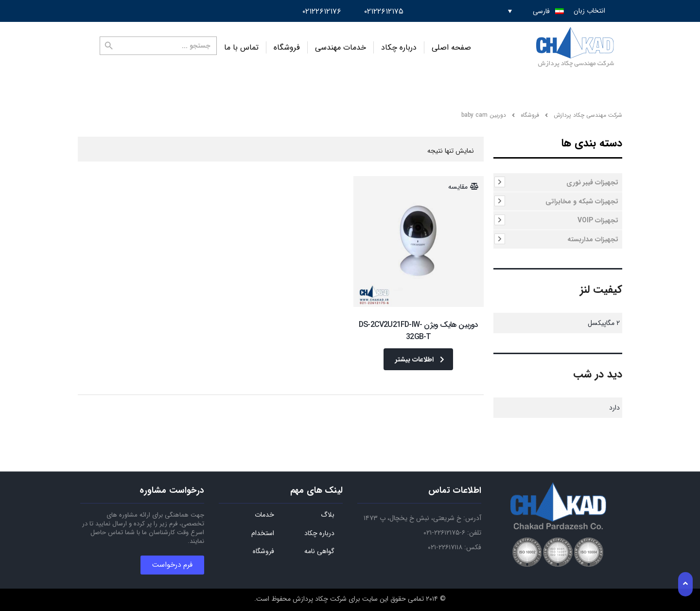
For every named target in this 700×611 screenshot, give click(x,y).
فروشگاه (287, 47)
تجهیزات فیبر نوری (592, 182)
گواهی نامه (319, 552)
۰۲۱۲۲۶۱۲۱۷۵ (384, 11)
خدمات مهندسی (341, 47)
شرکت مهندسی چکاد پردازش (588, 115)
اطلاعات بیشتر (420, 359)
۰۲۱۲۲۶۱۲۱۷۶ (322, 11)
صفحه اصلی (451, 47)
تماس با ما (241, 47)
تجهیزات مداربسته (593, 239)
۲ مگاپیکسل (604, 323)
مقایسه (458, 187)
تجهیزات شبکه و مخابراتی (582, 201)
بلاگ (328, 515)
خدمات (264, 515)
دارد (614, 408)
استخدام (263, 534)
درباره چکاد (399, 47)
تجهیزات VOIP (598, 220)
